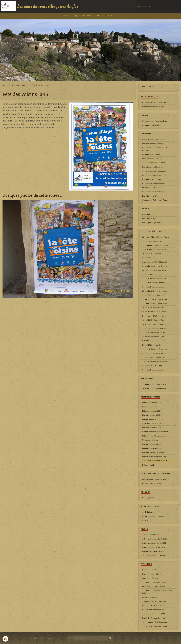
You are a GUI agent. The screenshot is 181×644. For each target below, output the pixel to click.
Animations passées (20, 85)
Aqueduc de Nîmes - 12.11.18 (154, 163)
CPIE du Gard (148, 512)
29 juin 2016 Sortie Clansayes (154, 353)
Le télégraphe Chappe (151, 154)
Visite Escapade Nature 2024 (154, 423)
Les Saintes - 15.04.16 (151, 196)
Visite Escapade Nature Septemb (155, 432)
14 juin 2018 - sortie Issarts (153, 308)
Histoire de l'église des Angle (154, 605)
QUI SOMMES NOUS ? (84, 16)
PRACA (145, 520)
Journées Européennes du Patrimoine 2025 (157, 592)
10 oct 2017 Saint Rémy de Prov (155, 324)
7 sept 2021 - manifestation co (154, 283)
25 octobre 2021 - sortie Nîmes (154, 291)
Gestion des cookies (48, 638)
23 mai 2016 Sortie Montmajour (155, 357)
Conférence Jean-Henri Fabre (154, 183)
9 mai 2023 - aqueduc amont (153, 274)
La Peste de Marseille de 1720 (154, 175)
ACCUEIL (68, 16)
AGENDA (101, 16)
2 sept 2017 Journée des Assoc (155, 328)
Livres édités (147, 214)
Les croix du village (150, 597)
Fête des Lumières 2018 (152, 444)
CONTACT (113, 16)
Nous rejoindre (148, 498)
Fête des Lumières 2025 (152, 403)
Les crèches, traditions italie (153, 167)
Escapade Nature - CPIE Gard (154, 586)
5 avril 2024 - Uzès (149, 258)
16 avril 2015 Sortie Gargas (153, 366)
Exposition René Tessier (152, 483)
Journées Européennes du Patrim (155, 582)
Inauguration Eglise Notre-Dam (154, 200)
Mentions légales (33, 638)
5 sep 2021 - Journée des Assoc (155, 287)
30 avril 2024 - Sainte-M (152, 254)
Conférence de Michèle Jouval (154, 192)
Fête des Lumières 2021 (152, 415)
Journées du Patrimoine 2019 (154, 614)
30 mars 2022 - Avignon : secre (154, 270)
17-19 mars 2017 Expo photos (154, 384)
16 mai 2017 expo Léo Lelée (153, 337)
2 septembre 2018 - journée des (155, 316)
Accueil (6, 85)
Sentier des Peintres (150, 570)
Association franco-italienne (153, 516)
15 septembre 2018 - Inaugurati (155, 622)
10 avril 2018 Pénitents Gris (153, 320)
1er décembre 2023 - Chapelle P (155, 262)
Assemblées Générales (151, 125)
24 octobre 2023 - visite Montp (154, 266)
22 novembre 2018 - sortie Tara (155, 299)
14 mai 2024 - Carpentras (152, 241)
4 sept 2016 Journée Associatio (155, 349)
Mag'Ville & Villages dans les (153, 551)
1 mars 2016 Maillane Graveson (154, 361)
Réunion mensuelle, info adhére (155, 121)
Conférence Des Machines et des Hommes (155, 149)
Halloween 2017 (149, 465)
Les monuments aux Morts (153, 144)
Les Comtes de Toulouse (152, 159)
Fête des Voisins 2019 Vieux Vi (154, 452)
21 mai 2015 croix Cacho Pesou (154, 626)
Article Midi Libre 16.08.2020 (153, 547)
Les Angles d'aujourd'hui (152, 223)
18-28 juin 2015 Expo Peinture (154, 388)
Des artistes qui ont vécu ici (153, 610)
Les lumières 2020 (149, 407)
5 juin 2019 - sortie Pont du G (154, 295)
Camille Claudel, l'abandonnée (154, 139)
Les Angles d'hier (149, 219)
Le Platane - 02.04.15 (151, 188)
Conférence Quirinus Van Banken (155, 102)
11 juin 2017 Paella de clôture (154, 332)
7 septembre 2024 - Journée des (155, 245)
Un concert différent (150, 440)
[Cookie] (5, 639)
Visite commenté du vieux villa (154, 601)
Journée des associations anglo (155, 303)
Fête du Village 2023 (150, 419)
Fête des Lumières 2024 (152, 411)
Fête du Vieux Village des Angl (154, 436)
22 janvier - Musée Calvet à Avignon (156, 237)
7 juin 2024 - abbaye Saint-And (154, 249)
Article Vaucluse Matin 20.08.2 (154, 543)
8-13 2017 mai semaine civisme (154, 341)
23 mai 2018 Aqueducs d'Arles (154, 312)
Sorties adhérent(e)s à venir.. (153, 107)
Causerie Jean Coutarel (151, 179)
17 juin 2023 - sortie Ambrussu (154, 278)
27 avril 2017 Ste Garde (151, 345)
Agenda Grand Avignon (151, 535)
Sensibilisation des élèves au (153, 618)
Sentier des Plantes (150, 578)
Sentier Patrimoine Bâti (151, 574)
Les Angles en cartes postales (154, 479)
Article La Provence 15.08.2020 (155, 539)
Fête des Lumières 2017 (152, 448)
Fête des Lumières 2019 (152, 428)
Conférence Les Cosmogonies (154, 171)
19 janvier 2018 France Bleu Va (154, 555)
